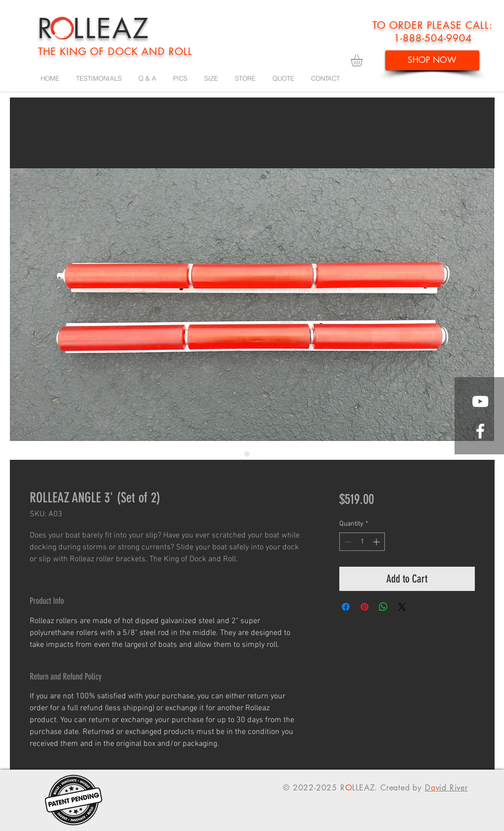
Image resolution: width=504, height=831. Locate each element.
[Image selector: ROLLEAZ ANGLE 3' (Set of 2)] (247, 454)
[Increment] (377, 542)
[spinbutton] (362, 542)
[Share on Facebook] (346, 607)
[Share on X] (402, 607)
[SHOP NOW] (432, 60)
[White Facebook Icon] (480, 431)
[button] (364, 60)
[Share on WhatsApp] (383, 607)
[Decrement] (347, 542)
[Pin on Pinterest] (365, 607)
